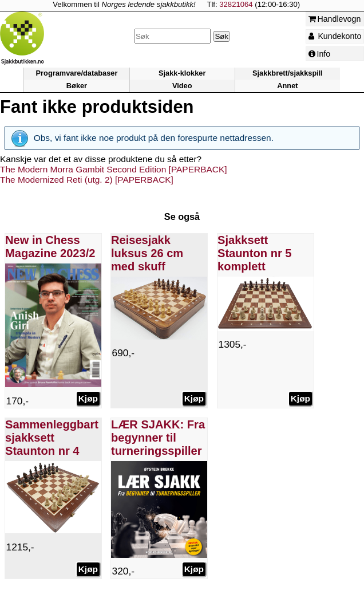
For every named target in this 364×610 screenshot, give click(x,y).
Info (320, 54)
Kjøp (88, 398)
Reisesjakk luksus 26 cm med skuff (147, 253)
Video (182, 86)
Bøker (77, 86)
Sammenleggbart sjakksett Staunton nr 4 (52, 438)
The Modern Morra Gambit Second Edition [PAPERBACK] (114, 169)
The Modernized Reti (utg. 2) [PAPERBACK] (87, 180)
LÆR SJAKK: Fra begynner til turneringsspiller (158, 438)
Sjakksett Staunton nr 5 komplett (255, 253)
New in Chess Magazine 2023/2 (50, 247)
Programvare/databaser (77, 74)
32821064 (236, 4)
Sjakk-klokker (182, 74)
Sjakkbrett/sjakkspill (288, 74)
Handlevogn (335, 19)
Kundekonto (335, 36)
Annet (287, 86)
